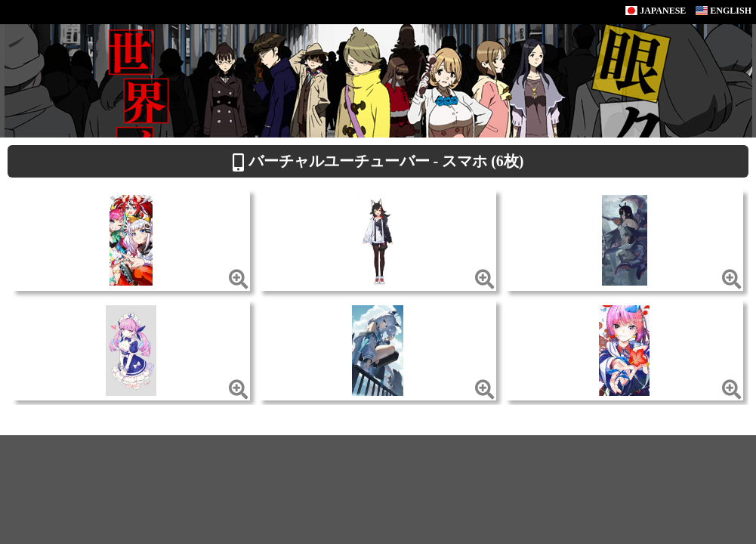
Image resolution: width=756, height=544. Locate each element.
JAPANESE (656, 11)
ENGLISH (724, 11)
